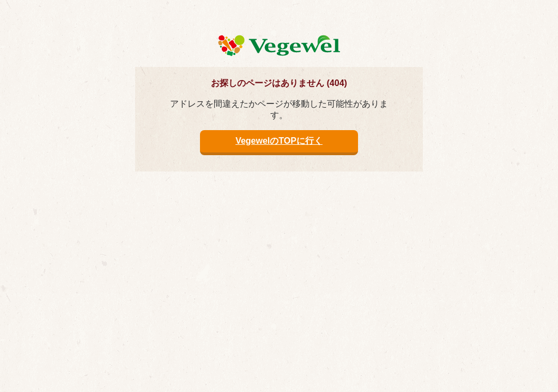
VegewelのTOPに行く (279, 141)
